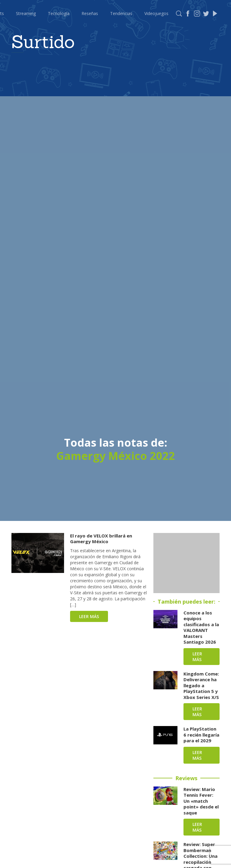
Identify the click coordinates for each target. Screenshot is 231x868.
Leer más (89, 616)
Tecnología (59, 13)
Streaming (26, 13)
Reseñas (90, 13)
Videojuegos (156, 13)
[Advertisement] (186, 563)
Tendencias (121, 13)
